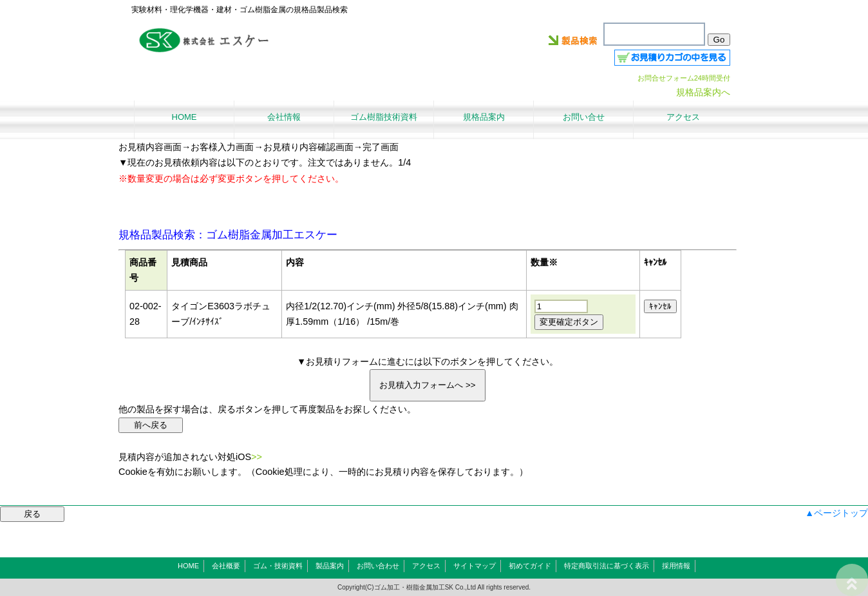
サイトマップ (475, 566)
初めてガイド (530, 566)
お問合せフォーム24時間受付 (684, 78)
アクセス (426, 566)
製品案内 (330, 566)
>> (257, 457)
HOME (188, 566)
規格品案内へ (703, 92)
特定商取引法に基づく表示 (607, 566)
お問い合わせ (378, 566)
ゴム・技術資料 (278, 566)
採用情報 (676, 566)
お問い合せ (584, 117)
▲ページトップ (836, 513)
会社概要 (226, 566)
